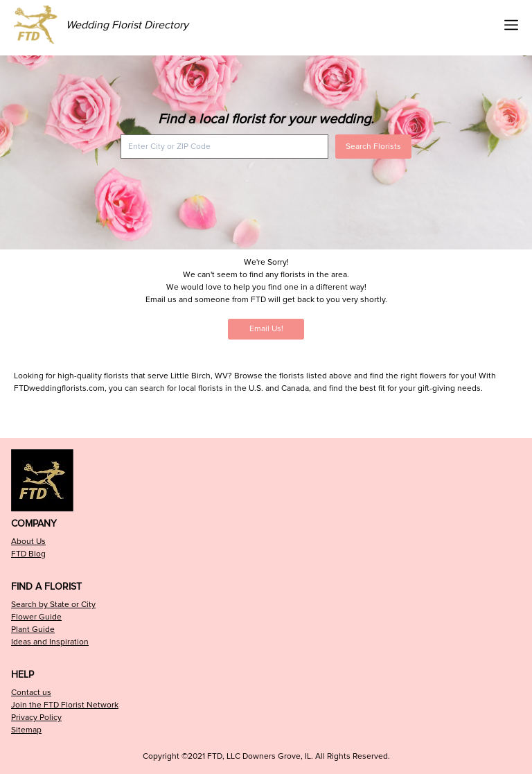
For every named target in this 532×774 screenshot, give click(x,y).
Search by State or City (53, 605)
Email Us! (266, 329)
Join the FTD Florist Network (65, 705)
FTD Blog (28, 554)
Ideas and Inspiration (50, 642)
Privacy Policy (36, 718)
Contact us (31, 693)
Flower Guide (36, 617)
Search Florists (373, 147)
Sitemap (26, 730)
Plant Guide (33, 630)
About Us (28, 542)
